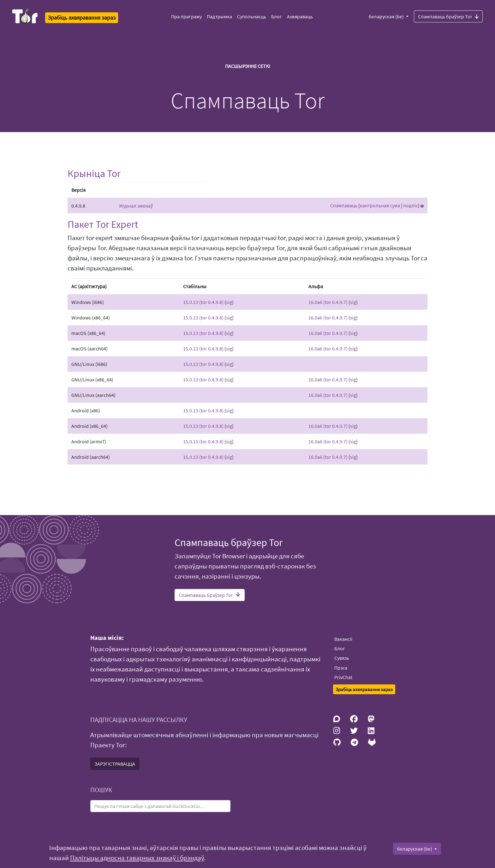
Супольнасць (252, 16)
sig (229, 302)
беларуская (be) (387, 16)
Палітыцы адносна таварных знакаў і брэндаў (137, 858)
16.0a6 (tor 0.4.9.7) (328, 302)
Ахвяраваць (300, 16)
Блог (277, 16)
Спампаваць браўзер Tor (448, 16)
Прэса (341, 668)
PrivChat (343, 677)
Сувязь (342, 658)
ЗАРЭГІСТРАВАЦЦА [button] (115, 764)
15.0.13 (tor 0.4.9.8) (203, 302)
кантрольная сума (380, 205)
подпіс (411, 205)
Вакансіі (343, 639)
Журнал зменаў (136, 206)
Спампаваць (344, 205)
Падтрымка (219, 16)
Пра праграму (186, 16)
